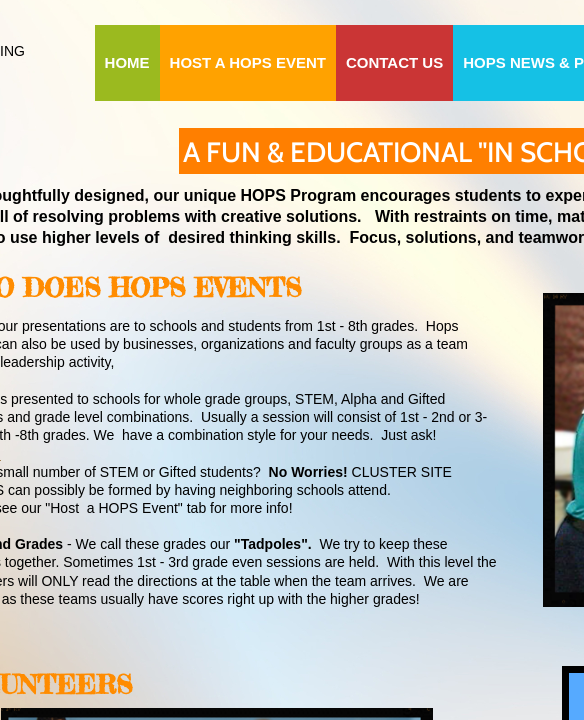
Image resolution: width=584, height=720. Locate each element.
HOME (127, 62)
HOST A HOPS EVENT (248, 62)
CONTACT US (394, 62)
